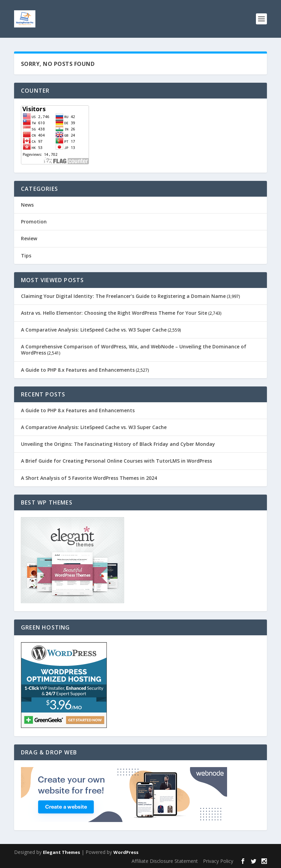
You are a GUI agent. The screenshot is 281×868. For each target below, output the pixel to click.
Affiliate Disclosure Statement (165, 861)
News (27, 205)
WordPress (126, 852)
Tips (26, 256)
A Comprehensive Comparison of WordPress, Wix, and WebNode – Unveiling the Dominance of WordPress (134, 350)
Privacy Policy (218, 861)
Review (29, 238)
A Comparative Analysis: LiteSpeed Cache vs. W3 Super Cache (94, 330)
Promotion (34, 222)
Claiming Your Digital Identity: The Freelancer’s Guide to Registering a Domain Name (123, 296)
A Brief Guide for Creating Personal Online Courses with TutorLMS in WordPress (116, 461)
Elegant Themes (61, 852)
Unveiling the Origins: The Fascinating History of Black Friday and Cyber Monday (118, 444)
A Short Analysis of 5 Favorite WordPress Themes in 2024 (89, 478)
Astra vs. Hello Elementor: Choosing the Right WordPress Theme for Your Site (114, 313)
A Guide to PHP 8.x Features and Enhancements (78, 370)
